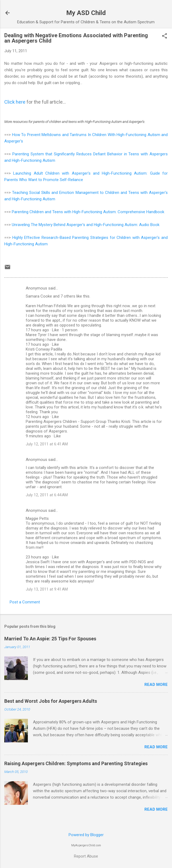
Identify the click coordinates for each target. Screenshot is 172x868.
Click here (15, 102)
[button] (164, 36)
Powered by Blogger (86, 835)
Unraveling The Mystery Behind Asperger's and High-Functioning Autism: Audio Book (86, 225)
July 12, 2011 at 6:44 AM (47, 495)
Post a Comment (25, 602)
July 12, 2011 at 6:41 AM (47, 444)
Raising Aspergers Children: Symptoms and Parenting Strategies (76, 763)
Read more (156, 685)
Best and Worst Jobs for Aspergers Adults (51, 701)
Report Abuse (86, 856)
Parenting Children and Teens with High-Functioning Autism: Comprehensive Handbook (88, 212)
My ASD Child (86, 13)
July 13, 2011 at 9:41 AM (47, 589)
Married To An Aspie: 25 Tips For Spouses (50, 639)
